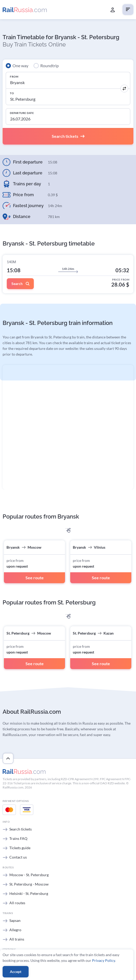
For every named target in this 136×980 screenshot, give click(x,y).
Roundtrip (50, 66)
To (12, 93)
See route (35, 578)
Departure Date (22, 113)
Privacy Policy (103, 960)
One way (20, 66)
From (14, 77)
